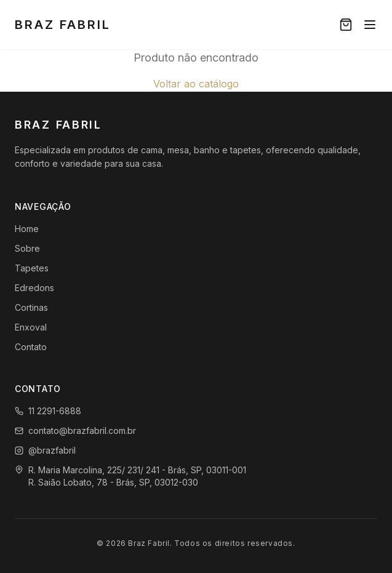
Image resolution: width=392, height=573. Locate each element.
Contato (31, 347)
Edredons (34, 288)
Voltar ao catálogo (196, 84)
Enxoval (31, 327)
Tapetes (32, 268)
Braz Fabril (63, 25)
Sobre (27, 248)
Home (27, 229)
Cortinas (31, 307)
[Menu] (370, 25)
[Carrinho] (346, 25)
